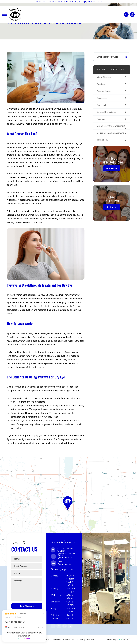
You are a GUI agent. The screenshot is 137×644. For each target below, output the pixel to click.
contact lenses (105, 91)
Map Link (5, 458)
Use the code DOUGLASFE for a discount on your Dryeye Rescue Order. (69, 1)
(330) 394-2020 (65, 558)
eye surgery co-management (105, 128)
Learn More (112, 171)
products (101, 120)
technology (103, 143)
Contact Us (112, 210)
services (101, 84)
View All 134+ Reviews (13, 617)
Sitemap (90, 639)
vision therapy (104, 77)
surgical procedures (107, 113)
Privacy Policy (79, 639)
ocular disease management (111, 136)
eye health (102, 105)
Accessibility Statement (62, 639)
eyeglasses (103, 98)
